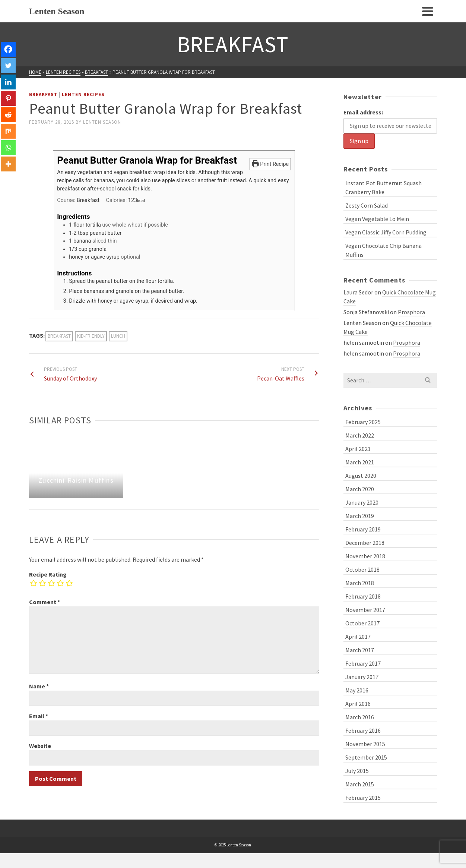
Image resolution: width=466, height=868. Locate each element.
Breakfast (43, 94)
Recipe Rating (48, 574)
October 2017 (362, 623)
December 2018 (365, 543)
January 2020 (362, 502)
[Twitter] (8, 66)
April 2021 (358, 449)
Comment (45, 602)
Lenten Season (102, 122)
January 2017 (362, 677)
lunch (118, 336)
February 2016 (363, 730)
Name (39, 686)
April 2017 (358, 637)
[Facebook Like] (30, 135)
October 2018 (362, 569)
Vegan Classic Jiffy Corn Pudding (386, 232)
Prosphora (411, 312)
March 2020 (360, 489)
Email (39, 716)
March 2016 (360, 717)
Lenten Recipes (83, 94)
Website (40, 746)
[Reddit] (8, 115)
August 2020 (361, 476)
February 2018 (363, 596)
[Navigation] (428, 11)
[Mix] (8, 131)
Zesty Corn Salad (367, 205)
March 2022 (360, 435)
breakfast (59, 336)
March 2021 (360, 462)
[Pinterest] (8, 98)
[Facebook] (8, 49)
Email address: (363, 112)
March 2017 (360, 650)
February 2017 (363, 663)
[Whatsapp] (8, 148)
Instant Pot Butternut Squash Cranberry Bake (383, 187)
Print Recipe (270, 164)
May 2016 (357, 690)
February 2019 (363, 529)
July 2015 (357, 771)
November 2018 (365, 556)
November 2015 (365, 744)
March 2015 (360, 784)
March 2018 (360, 583)
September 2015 (366, 757)
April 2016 (358, 704)
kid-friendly (91, 336)
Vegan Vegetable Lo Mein (377, 219)
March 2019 (360, 516)
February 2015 (363, 798)
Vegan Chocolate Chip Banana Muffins (383, 250)
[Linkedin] (8, 82)
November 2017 (365, 610)
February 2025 (363, 422)
